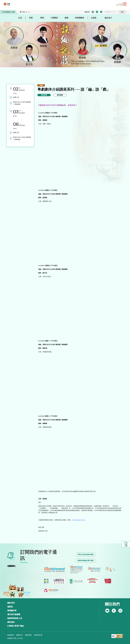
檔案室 (10, 607)
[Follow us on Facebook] (107, 611)
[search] (110, 12)
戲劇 (67, 18)
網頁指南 (28, 635)
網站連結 (11, 622)
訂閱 (122, 12)
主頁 (20, 18)
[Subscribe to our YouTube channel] (120, 611)
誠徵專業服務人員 (15, 618)
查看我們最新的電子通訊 (86, 561)
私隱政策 (11, 635)
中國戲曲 (54, 18)
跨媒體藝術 (80, 18)
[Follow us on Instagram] (114, 611)
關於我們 (11, 603)
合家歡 (94, 18)
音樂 (31, 18)
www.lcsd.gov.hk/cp (78, 520)
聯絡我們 (87, 12)
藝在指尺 (108, 18)
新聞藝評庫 (12, 611)
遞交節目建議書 (14, 614)
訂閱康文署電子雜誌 (16, 626)
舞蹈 (42, 18)
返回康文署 (38, 635)
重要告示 (20, 635)
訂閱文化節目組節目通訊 (86, 555)
